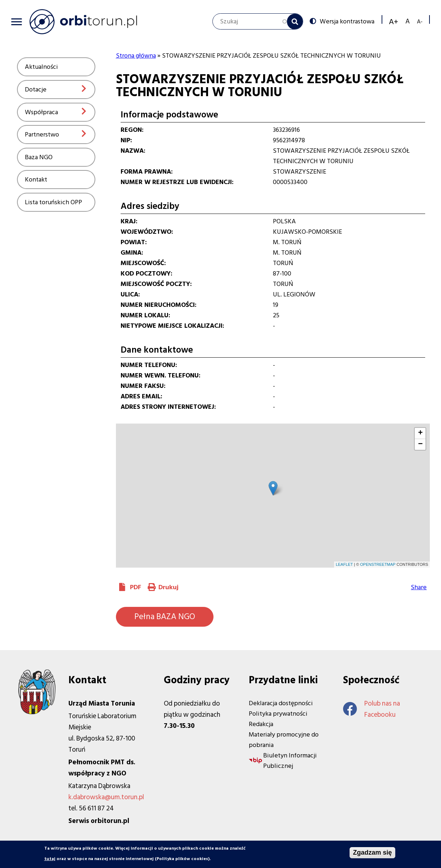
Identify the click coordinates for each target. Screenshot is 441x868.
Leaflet (345, 564)
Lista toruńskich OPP (53, 202)
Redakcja (261, 724)
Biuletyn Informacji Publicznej (290, 761)
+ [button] (420, 433)
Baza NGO (39, 157)
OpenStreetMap (378, 564)
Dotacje (36, 90)
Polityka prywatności (278, 714)
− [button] (420, 444)
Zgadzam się (372, 853)
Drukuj (168, 587)
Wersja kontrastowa (347, 21)
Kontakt (36, 180)
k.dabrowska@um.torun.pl (106, 797)
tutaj (50, 859)
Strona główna (136, 56)
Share (419, 587)
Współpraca (41, 112)
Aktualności (41, 67)
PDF (136, 587)
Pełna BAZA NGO (165, 617)
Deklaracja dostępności (281, 703)
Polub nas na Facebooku (372, 709)
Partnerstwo (42, 135)
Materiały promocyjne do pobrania (284, 740)
